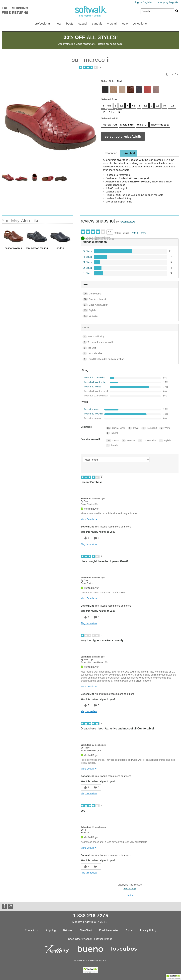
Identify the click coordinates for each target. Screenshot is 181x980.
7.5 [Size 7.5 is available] (133, 106)
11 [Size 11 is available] (104, 112)
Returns (68, 930)
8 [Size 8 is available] (139, 106)
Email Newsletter (109, 930)
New (58, 23)
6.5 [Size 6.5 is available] (121, 106)
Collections (140, 23)
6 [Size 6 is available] (115, 106)
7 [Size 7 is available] (128, 106)
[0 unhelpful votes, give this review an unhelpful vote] (96, 538)
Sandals (97, 23)
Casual (83, 23)
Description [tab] (110, 153)
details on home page (110, 44)
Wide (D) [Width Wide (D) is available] (142, 125)
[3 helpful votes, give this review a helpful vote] (86, 617)
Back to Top (130, 889)
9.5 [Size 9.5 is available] (158, 106)
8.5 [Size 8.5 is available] (145, 106)
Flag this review (89, 544)
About (129, 930)
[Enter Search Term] (157, 11)
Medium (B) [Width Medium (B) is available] (127, 125)
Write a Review (139, 233)
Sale (125, 23)
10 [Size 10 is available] (164, 106)
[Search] (177, 11)
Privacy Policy (148, 930)
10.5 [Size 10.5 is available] (172, 106)
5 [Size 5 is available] (103, 106)
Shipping (50, 930)
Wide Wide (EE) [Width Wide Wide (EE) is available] (160, 125)
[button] (173, 977)
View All (112, 23)
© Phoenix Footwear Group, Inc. (90, 960)
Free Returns (15, 13)
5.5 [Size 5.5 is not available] (109, 106)
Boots (70, 23)
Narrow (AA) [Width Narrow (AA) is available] (110, 125)
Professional (43, 23)
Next (130, 895)
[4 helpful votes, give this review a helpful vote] (86, 787)
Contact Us (31, 930)
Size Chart (86, 930)
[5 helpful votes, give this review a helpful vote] (86, 705)
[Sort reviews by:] (116, 460)
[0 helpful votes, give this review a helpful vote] (86, 538)
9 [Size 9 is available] (151, 106)
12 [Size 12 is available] (119, 112)
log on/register (144, 2)
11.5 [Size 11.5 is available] (111, 112)
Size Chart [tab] (129, 153)
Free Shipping (15, 8)
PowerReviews (127, 222)
